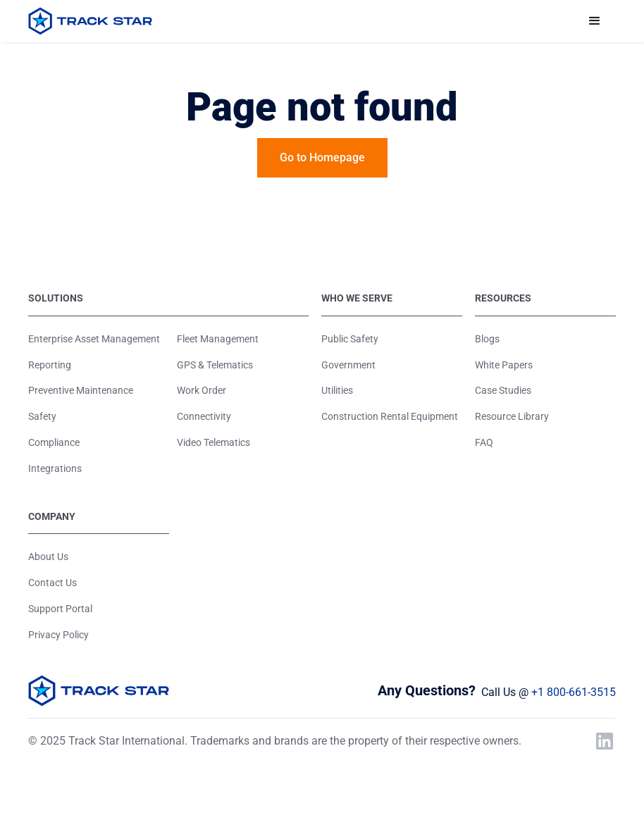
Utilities (337, 390)
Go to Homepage (322, 157)
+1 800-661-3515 (574, 692)
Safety (42, 416)
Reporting (50, 365)
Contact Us (52, 583)
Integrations (55, 468)
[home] (90, 21)
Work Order (202, 390)
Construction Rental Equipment (390, 416)
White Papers (504, 365)
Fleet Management (218, 339)
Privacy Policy (58, 635)
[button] (595, 21)
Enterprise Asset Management (94, 339)
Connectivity (204, 416)
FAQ (484, 442)
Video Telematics (213, 442)
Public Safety (350, 339)
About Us (48, 557)
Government (348, 365)
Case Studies (503, 390)
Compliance (54, 442)
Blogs (487, 339)
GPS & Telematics (215, 365)
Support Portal (60, 609)
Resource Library (512, 416)
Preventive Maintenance (81, 390)
